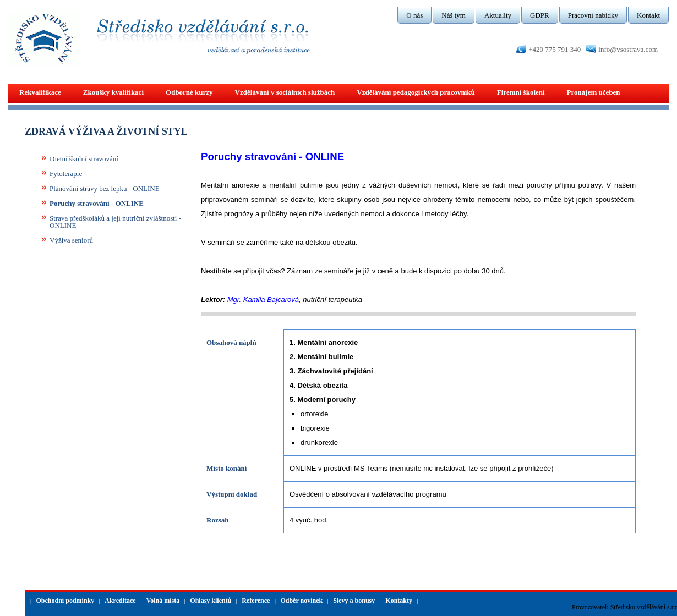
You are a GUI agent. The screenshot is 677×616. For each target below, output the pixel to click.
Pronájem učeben (594, 92)
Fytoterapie (66, 174)
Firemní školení (521, 92)
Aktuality (498, 15)
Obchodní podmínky (65, 601)
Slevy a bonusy (354, 601)
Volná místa (163, 601)
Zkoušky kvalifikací (113, 92)
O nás (414, 15)
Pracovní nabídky (593, 15)
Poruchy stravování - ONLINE (97, 203)
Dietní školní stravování (84, 159)
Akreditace (120, 601)
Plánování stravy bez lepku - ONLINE (105, 188)
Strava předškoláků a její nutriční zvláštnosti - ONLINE (115, 222)
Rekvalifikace (40, 92)
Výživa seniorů (71, 240)
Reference (256, 601)
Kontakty (399, 601)
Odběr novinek (301, 601)
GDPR (540, 15)
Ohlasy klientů (211, 601)
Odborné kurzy (189, 92)
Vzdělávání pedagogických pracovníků (416, 92)
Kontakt (648, 15)
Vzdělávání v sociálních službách (285, 92)
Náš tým (454, 15)
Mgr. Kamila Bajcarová (263, 299)
